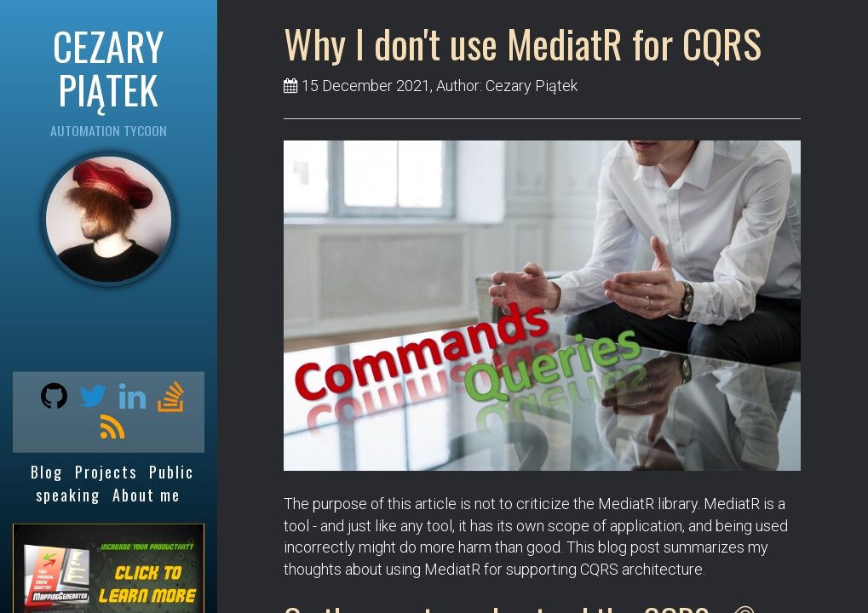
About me (147, 494)
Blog (47, 472)
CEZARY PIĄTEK (108, 67)
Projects (106, 472)
